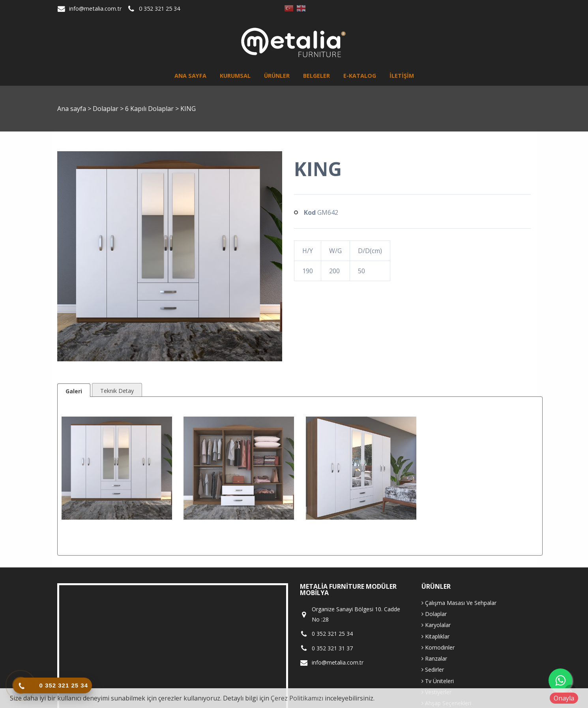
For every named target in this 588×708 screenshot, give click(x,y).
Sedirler (433, 670)
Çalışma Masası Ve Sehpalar (459, 603)
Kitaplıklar (435, 636)
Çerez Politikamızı (297, 698)
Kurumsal (235, 76)
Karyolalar (436, 625)
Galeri (74, 391)
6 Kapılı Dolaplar (150, 109)
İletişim (402, 76)
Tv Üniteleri (438, 681)
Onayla (564, 698)
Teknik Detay (117, 391)
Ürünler (277, 76)
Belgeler (316, 76)
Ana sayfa (190, 76)
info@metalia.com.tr (95, 8)
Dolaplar (106, 109)
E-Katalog (360, 76)
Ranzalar (434, 658)
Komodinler (438, 647)
